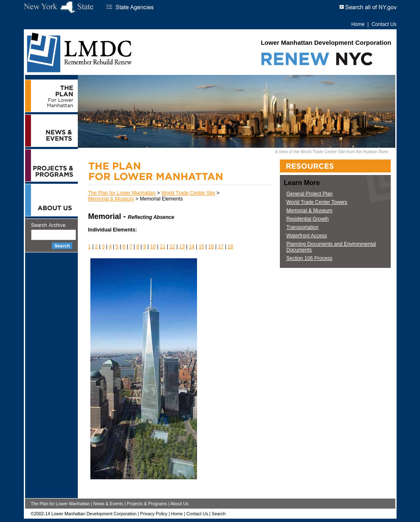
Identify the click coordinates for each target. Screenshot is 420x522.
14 (191, 247)
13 (182, 247)
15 (201, 247)
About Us (179, 504)
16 (211, 247)
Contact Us (384, 24)
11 (163, 247)
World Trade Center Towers (317, 202)
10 (153, 247)
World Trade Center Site (188, 193)
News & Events (108, 504)
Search (219, 514)
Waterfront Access (307, 236)
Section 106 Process (310, 258)
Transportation (303, 227)
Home (358, 24)
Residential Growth (308, 219)
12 (172, 247)
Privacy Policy (154, 514)
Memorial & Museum (111, 199)
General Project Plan (310, 194)
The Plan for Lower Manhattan (122, 193)
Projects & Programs (147, 504)
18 (230, 247)
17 (221, 247)
